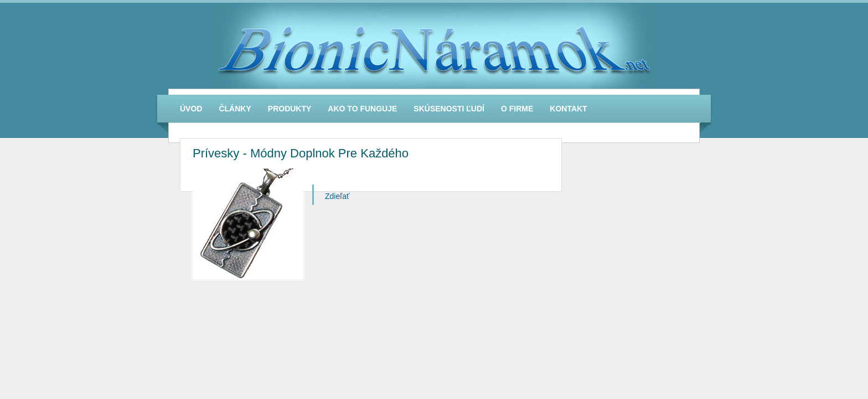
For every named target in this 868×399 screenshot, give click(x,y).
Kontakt (568, 109)
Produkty (290, 109)
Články (235, 109)
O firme (517, 109)
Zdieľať (337, 196)
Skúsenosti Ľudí (449, 109)
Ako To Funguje (362, 109)
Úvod (191, 109)
